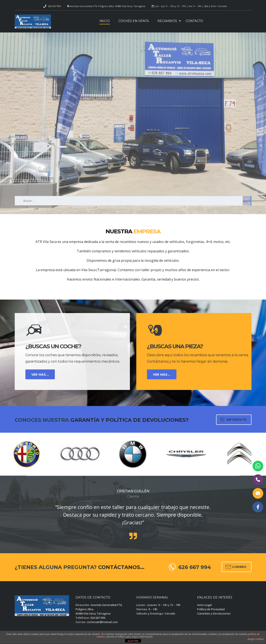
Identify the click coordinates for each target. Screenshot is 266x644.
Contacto (194, 21)
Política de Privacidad (211, 609)
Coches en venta (134, 21)
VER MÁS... (40, 375)
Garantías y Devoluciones (214, 613)
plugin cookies (256, 639)
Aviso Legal (204, 605)
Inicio (105, 21)
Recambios (167, 21)
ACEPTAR (133, 641)
